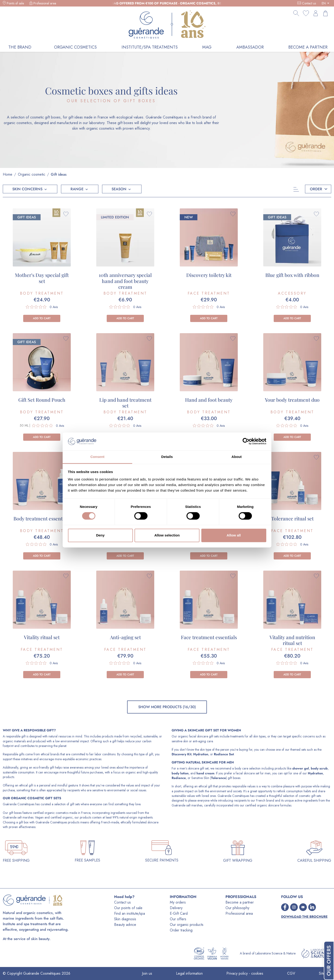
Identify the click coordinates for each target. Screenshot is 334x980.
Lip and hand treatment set (125, 403)
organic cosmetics (56, 813)
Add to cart (42, 318)
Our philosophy (237, 908)
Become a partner (240, 902)
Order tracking (181, 930)
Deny (100, 535)
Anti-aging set (125, 637)
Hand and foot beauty (209, 400)
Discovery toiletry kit (209, 275)
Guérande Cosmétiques (19, 804)
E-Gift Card (179, 913)
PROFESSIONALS (241, 897)
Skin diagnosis (125, 919)
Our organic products (187, 925)
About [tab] (237, 457)
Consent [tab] (98, 457)
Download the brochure (304, 917)
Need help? (124, 897)
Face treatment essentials (209, 637)
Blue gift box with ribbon (292, 275)
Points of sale (15, 3)
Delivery (176, 908)
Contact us (309, 3)
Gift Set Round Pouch (42, 400)
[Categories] (295, 189)
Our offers (178, 919)
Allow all (234, 535)
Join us (147, 973)
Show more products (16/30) (167, 707)
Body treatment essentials (42, 518)
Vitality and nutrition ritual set (292, 640)
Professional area (45, 3)
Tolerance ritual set (292, 518)
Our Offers (329, 961)
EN (324, 3)
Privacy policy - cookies (245, 973)
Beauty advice (125, 925)
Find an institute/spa (130, 913)
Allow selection (167, 535)
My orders (178, 902)
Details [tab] (167, 457)
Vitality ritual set (42, 637)
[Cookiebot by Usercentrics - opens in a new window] (246, 441)
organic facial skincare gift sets (198, 736)
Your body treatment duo (292, 400)
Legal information (189, 973)
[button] (30, 189)
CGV (291, 973)
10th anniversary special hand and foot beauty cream (125, 281)
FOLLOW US (292, 897)
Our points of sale (128, 908)
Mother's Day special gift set (42, 278)
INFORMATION (183, 897)
